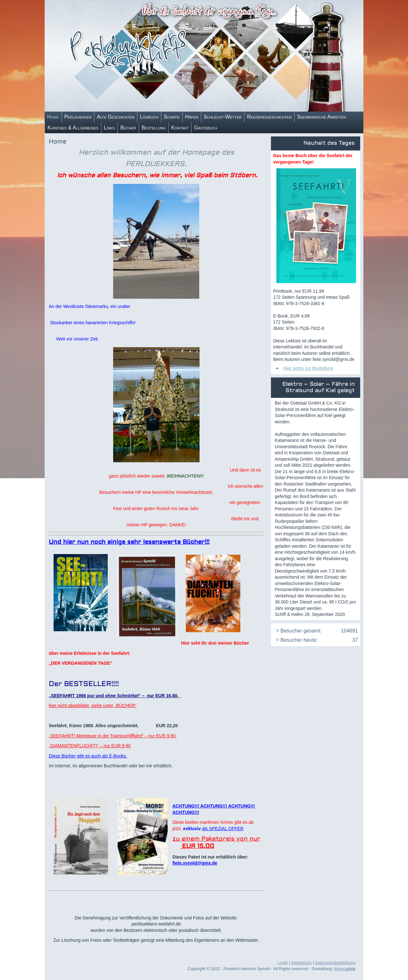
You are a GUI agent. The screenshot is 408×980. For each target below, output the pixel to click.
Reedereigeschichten (269, 117)
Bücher (128, 128)
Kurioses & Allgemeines (73, 128)
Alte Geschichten (116, 117)
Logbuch (149, 117)
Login (283, 963)
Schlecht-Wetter (223, 117)
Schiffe (172, 117)
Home (53, 117)
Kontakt (180, 128)
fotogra (345, 969)
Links (109, 128)
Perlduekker (78, 117)
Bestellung (154, 128)
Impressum (302, 963)
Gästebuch (206, 128)
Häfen (192, 117)
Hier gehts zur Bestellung (308, 368)
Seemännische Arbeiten (321, 117)
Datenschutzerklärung (335, 963)
